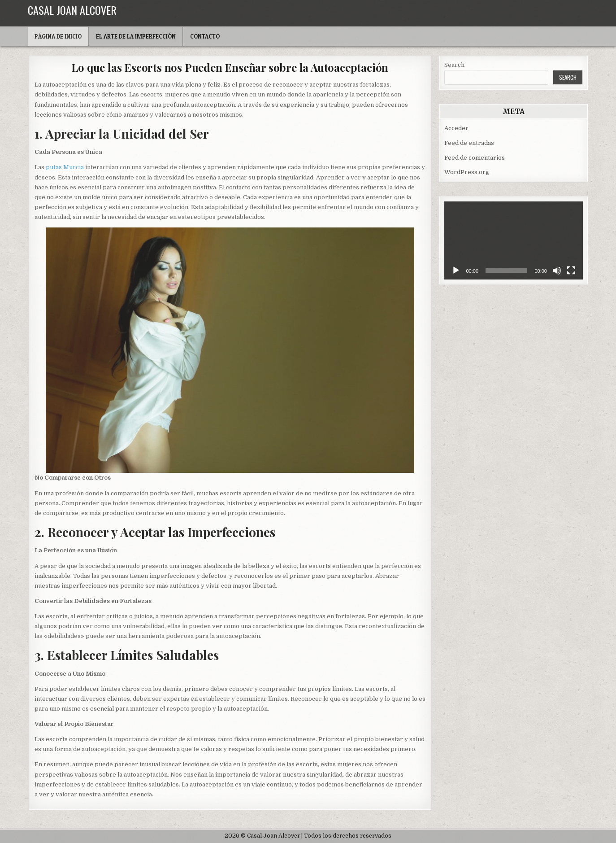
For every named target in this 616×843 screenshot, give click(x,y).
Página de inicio (58, 36)
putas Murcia (65, 167)
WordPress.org (467, 172)
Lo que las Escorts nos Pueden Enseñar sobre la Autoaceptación (230, 67)
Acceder (456, 128)
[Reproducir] (456, 271)
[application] (514, 240)
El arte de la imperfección (136, 36)
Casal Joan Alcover (72, 10)
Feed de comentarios (475, 158)
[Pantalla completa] (571, 271)
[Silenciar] (557, 271)
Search (454, 65)
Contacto (205, 36)
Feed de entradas (469, 143)
